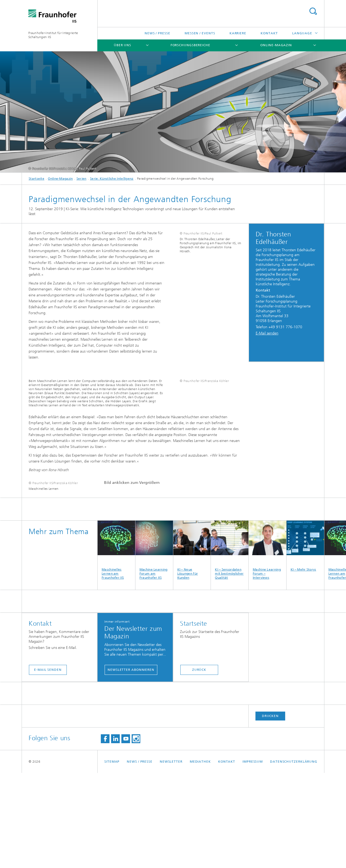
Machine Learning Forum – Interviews (267, 645)
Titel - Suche (313, 11)
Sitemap (112, 857)
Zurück (199, 765)
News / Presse (157, 33)
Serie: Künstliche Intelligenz (112, 179)
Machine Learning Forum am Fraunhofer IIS (154, 645)
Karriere (238, 33)
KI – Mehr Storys (305, 641)
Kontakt (269, 33)
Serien (81, 179)
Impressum (253, 857)
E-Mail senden (267, 333)
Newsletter (171, 857)
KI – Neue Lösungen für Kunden (192, 645)
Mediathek (200, 857)
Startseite (36, 179)
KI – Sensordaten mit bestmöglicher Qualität (230, 645)
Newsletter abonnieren (131, 765)
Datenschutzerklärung (294, 857)
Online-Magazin (276, 45)
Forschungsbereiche (190, 45)
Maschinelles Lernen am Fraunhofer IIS (116, 645)
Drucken (270, 811)
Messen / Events (200, 33)
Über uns (122, 45)
